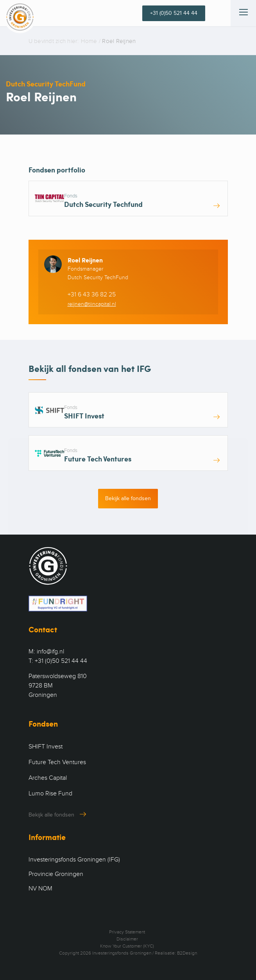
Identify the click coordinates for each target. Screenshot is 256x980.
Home (89, 41)
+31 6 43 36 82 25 (92, 294)
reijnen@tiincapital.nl (92, 304)
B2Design (187, 953)
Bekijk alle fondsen (128, 498)
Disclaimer (127, 939)
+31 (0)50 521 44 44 (174, 13)
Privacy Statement (127, 932)
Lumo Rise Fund (50, 793)
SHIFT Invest (46, 747)
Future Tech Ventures (57, 762)
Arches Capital (48, 778)
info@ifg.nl (50, 652)
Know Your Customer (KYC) (127, 946)
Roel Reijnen (85, 260)
